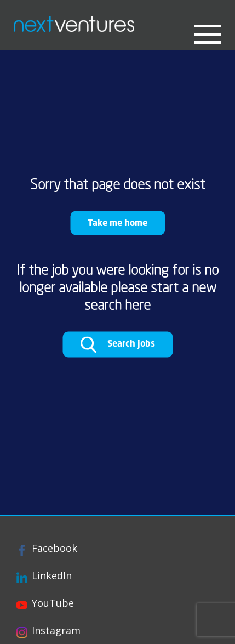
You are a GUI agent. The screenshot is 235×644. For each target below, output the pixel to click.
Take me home (117, 222)
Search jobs (117, 344)
